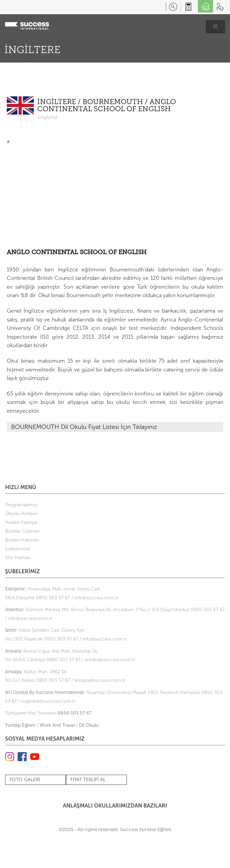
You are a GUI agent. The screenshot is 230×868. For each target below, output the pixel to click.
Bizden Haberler (22, 540)
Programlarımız (21, 505)
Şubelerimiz (18, 549)
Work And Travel (57, 725)
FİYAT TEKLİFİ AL (88, 780)
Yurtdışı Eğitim (20, 725)
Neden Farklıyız (21, 522)
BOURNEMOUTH (114, 102)
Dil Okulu (89, 725)
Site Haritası (18, 558)
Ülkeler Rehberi (21, 514)
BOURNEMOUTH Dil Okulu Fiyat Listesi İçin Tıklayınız (84, 427)
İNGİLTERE (57, 102)
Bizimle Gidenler (23, 531)
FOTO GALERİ (25, 780)
